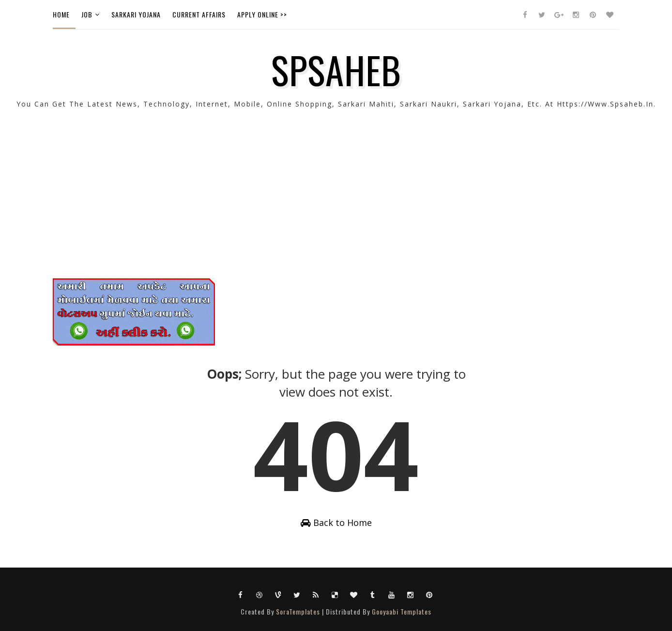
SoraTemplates (298, 611)
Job (87, 14)
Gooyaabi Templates (402, 611)
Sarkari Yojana (136, 14)
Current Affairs (199, 14)
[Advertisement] (336, 210)
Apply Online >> (262, 14)
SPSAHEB (336, 69)
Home (61, 14)
